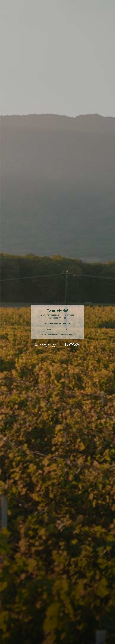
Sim (49, 330)
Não (66, 330)
